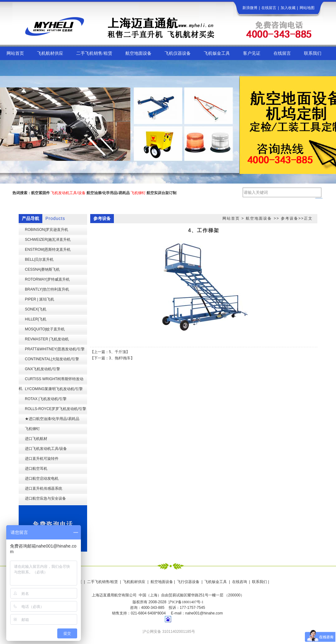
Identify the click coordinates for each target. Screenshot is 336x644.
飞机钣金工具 (216, 582)
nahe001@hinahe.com (204, 613)
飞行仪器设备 (188, 582)
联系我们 (259, 582)
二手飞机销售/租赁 (103, 582)
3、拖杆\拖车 (120, 358)
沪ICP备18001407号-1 (186, 602)
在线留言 (269, 8)
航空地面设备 (259, 218)
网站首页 (231, 218)
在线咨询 (240, 582)
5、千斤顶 (117, 352)
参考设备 (290, 218)
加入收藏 (288, 8)
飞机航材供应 (134, 582)
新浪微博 (250, 8)
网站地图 (307, 8)
